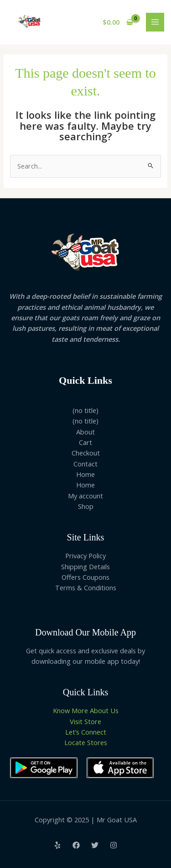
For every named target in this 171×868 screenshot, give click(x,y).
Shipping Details (85, 566)
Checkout (86, 453)
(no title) (85, 410)
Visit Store (85, 721)
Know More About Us (86, 710)
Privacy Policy (85, 556)
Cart (85, 442)
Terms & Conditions (86, 587)
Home (85, 474)
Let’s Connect (86, 732)
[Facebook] (76, 845)
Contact (85, 464)
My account (85, 496)
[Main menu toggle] (155, 22)
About (85, 432)
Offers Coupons (85, 577)
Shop (86, 506)
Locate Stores (86, 742)
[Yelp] (57, 845)
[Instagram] (114, 845)
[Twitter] (95, 845)
